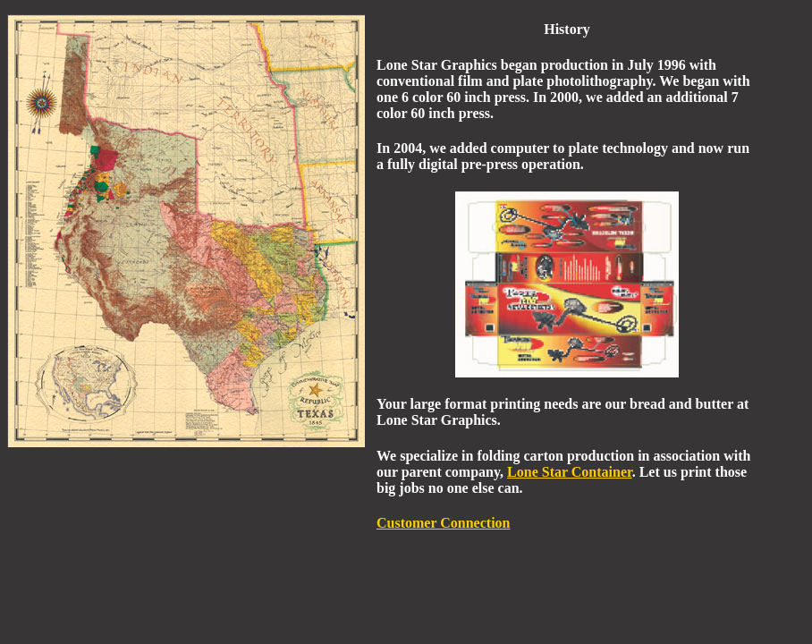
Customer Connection (443, 523)
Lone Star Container (570, 472)
